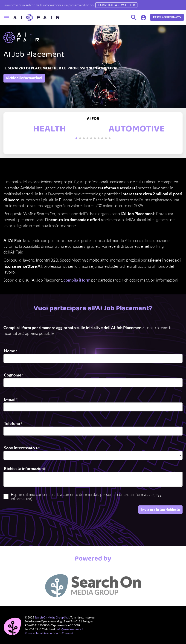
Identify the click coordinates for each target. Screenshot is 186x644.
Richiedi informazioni (24, 78)
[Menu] (7, 17)
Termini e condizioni (48, 633)
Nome (10, 351)
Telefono (12, 423)
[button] (143, 17)
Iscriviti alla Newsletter (116, 5)
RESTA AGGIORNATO (167, 17)
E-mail (10, 399)
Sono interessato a (21, 448)
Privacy (29, 633)
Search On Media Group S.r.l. (52, 617)
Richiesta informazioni (24, 469)
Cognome (13, 375)
